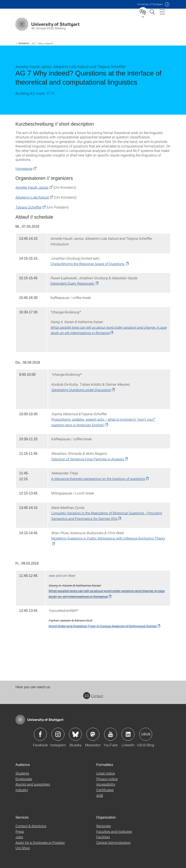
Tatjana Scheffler (29, 207)
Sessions (24, 43)
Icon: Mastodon (93, 734)
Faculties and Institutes (114, 831)
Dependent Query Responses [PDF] (73, 283)
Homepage (24, 168)
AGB (100, 795)
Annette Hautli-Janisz (32, 187)
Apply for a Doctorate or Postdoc (40, 842)
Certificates (105, 790)
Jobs (19, 837)
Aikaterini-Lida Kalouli (32, 197)
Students (22, 773)
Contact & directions (31, 826)
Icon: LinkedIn (128, 734)
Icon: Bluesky (75, 734)
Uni (150, 4)
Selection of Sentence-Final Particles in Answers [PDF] (88, 459)
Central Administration (113, 842)
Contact (93, 696)
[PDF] (104, 626)
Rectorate (104, 826)
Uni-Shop (23, 848)
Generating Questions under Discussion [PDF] (81, 390)
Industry (22, 790)
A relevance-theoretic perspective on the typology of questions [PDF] (98, 479)
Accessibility (106, 784)
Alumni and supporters (33, 784)
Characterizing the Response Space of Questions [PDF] (88, 264)
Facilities (103, 837)
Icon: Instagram (58, 734)
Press (20, 831)
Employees (24, 779)
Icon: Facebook (40, 734)
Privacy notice (107, 779)
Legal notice (106, 773)
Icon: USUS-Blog (146, 734)
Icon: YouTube (111, 734)
